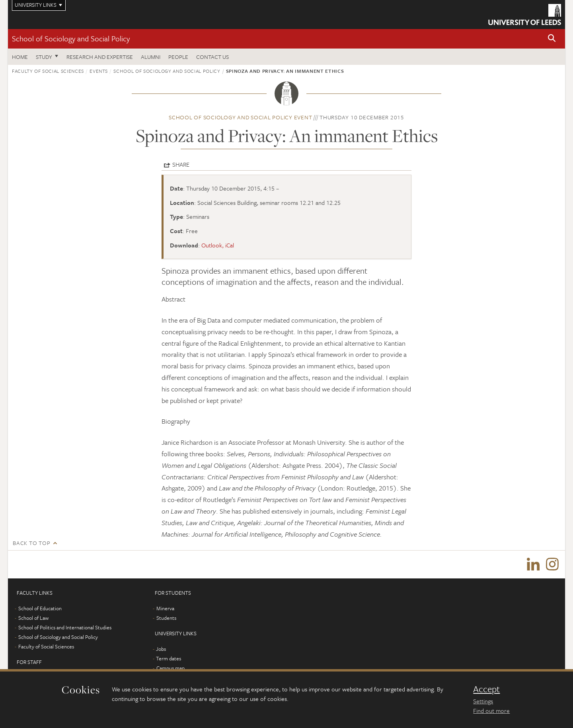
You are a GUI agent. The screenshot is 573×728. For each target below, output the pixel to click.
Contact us (212, 57)
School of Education (40, 608)
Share (181, 164)
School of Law (33, 618)
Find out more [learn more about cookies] (491, 710)
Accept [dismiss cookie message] (486, 689)
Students (166, 618)
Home (20, 57)
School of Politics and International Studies (65, 627)
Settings (483, 701)
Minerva (165, 608)
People (178, 57)
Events (99, 71)
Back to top (31, 543)
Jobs (161, 649)
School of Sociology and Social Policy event (240, 117)
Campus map (171, 668)
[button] (552, 39)
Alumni (151, 57)
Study (44, 57)
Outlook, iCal (218, 245)
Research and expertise (100, 57)
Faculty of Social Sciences (48, 71)
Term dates (169, 658)
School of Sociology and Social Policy (71, 38)
